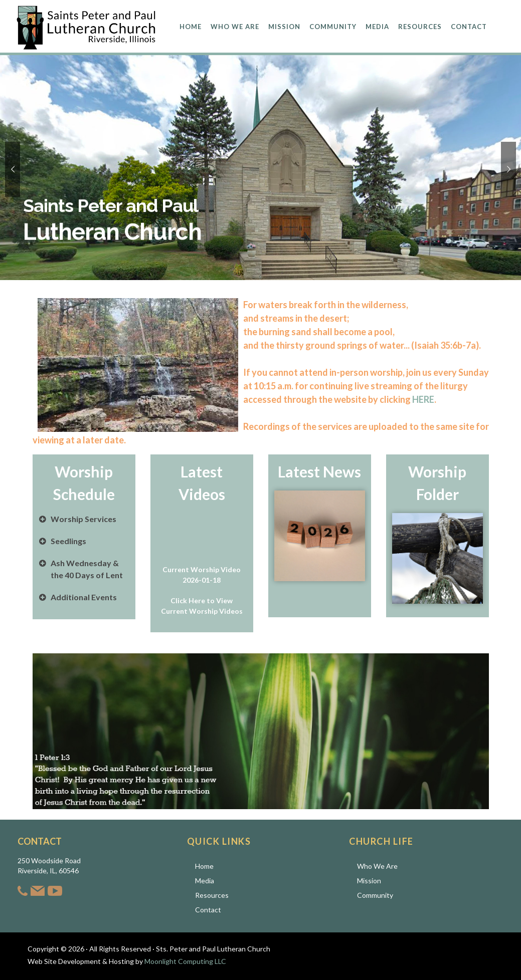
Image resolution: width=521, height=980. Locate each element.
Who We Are (377, 866)
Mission (369, 881)
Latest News (319, 471)
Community (375, 895)
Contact (208, 910)
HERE (423, 399)
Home (204, 866)
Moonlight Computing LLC (185, 961)
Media (205, 881)
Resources (212, 895)
